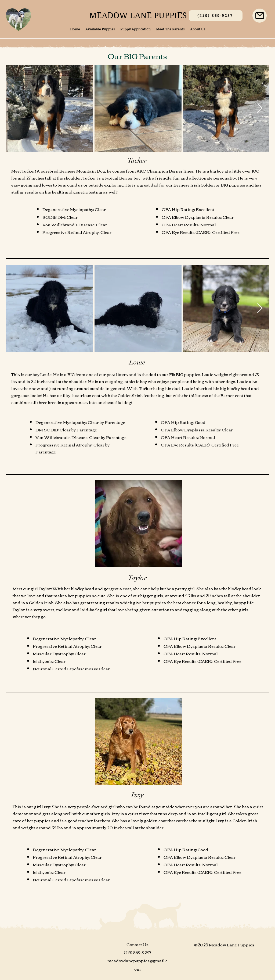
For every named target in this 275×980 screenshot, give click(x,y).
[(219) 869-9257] (216, 16)
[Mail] (260, 16)
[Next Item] (260, 108)
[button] (100, 29)
